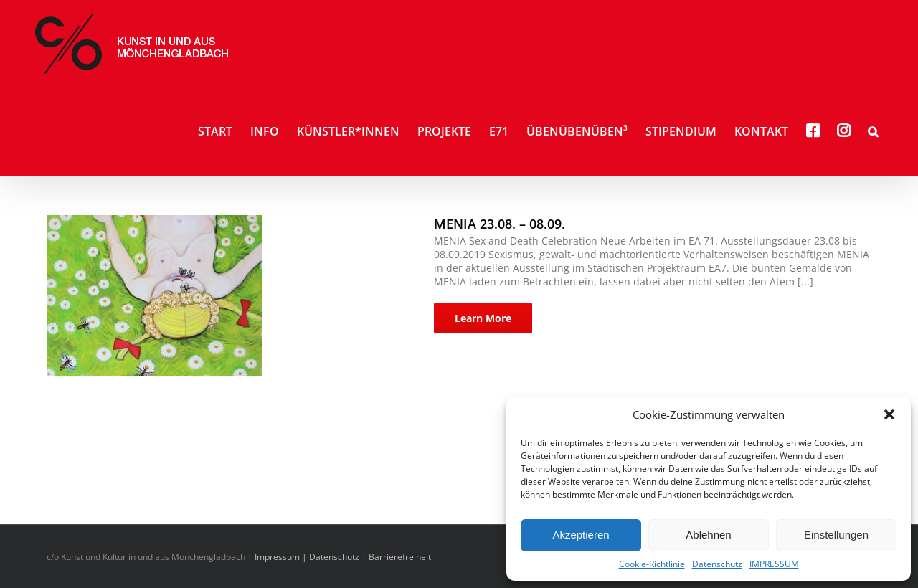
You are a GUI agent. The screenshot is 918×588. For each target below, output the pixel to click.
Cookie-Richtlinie (652, 564)
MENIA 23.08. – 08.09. (500, 224)
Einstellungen (836, 535)
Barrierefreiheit (400, 557)
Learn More (483, 318)
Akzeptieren (581, 535)
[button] (889, 414)
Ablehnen (708, 535)
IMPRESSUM (774, 564)
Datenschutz (717, 564)
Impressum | (282, 557)
